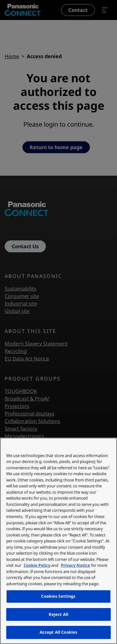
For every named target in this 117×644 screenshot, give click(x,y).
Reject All (58, 614)
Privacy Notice (76, 565)
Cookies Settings (58, 596)
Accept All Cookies (58, 632)
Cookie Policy (37, 565)
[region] (58, 541)
